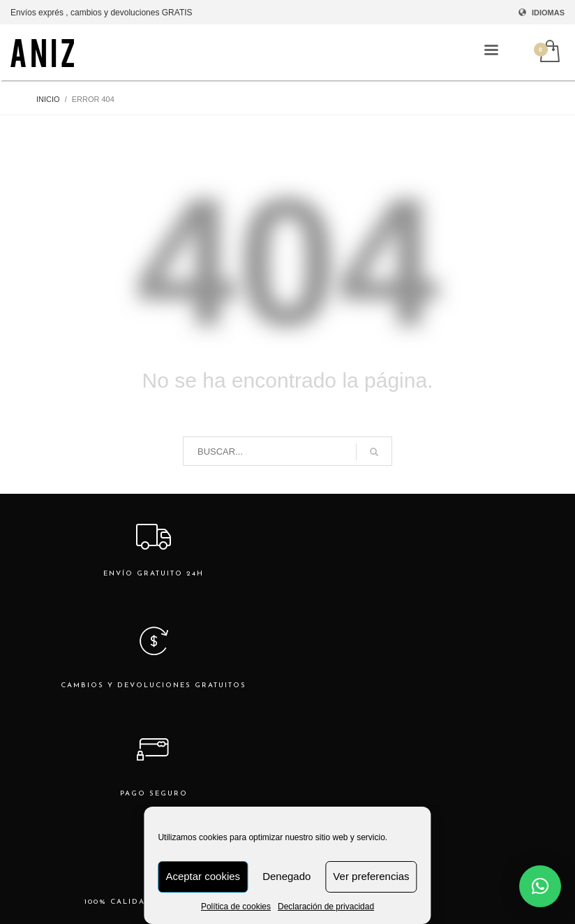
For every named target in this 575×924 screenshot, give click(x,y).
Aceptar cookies (203, 876)
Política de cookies (236, 907)
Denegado (286, 876)
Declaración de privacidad (326, 907)
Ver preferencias (371, 876)
